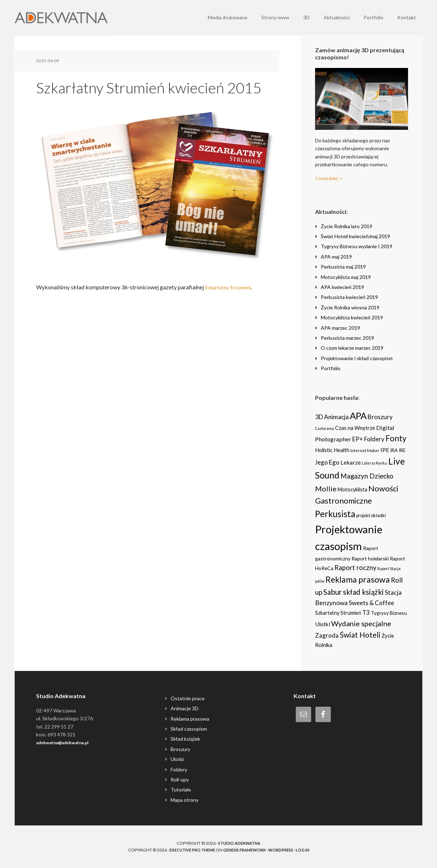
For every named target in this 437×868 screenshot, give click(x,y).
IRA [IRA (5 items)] (394, 450)
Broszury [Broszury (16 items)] (380, 417)
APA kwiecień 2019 (342, 287)
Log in (309, 850)
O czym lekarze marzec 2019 (352, 348)
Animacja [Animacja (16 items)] (336, 417)
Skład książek (185, 739)
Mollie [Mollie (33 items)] (326, 489)
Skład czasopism (189, 729)
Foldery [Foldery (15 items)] (374, 439)
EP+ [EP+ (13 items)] (358, 439)
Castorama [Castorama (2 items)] (325, 428)
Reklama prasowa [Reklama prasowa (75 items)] (358, 579)
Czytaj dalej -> (332, 178)
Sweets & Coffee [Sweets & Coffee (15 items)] (371, 603)
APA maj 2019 (336, 257)
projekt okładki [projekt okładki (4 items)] (371, 516)
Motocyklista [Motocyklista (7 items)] (352, 489)
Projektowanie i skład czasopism (357, 358)
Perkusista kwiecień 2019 (349, 297)
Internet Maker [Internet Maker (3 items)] (365, 450)
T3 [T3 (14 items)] (366, 612)
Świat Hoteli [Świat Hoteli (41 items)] (360, 635)
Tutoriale (181, 789)
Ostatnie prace (188, 698)
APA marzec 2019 (340, 328)
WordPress (286, 850)
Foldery (179, 769)
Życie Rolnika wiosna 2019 (350, 307)
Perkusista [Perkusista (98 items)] (335, 514)
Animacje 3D (185, 708)
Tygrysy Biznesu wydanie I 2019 (357, 246)
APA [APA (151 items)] (358, 416)
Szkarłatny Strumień (232, 287)
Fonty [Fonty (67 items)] (396, 438)
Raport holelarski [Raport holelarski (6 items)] (370, 558)
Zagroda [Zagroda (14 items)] (327, 635)
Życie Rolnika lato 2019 (347, 226)
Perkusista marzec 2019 (347, 338)
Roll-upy (180, 779)
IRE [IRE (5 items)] (402, 450)
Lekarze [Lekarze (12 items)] (351, 462)
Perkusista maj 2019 (343, 267)
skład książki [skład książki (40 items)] (363, 592)
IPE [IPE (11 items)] (385, 450)
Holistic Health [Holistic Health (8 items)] (332, 450)
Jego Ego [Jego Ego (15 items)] (327, 462)
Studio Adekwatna (239, 843)
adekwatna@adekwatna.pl (68, 742)
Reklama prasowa (190, 719)
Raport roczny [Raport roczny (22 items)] (355, 568)
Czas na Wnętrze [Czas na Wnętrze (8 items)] (355, 428)
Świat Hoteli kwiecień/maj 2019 (355, 236)
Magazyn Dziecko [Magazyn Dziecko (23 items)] (367, 476)
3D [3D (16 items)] (319, 417)
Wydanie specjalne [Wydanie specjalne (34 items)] (361, 623)
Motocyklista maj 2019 (346, 277)
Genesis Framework (245, 850)
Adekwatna (61, 18)
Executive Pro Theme (188, 850)
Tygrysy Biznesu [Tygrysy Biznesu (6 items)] (389, 613)
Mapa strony (185, 800)
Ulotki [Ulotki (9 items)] (323, 624)
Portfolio (331, 368)
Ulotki (177, 759)
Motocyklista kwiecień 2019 (352, 317)
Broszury (180, 749)
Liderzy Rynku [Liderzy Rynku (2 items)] (375, 463)
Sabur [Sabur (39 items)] (333, 592)
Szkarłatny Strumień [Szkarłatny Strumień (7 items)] (338, 613)
